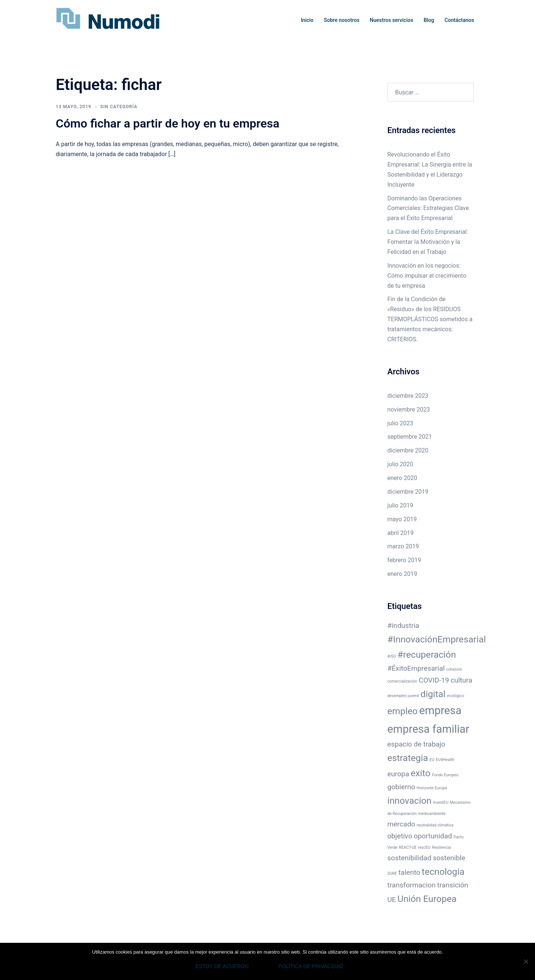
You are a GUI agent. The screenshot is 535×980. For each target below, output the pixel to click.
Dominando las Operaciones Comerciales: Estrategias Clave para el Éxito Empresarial (428, 208)
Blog (429, 20)
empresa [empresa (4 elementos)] (440, 710)
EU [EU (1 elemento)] (432, 760)
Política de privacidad (311, 966)
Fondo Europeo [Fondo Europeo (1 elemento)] (445, 775)
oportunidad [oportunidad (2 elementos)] (433, 836)
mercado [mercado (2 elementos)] (401, 824)
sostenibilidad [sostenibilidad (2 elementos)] (409, 858)
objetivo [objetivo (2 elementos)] (400, 836)
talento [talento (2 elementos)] (409, 872)
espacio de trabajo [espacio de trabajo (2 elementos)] (416, 744)
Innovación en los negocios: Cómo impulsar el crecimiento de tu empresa (427, 276)
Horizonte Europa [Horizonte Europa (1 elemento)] (432, 788)
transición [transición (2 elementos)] (453, 885)
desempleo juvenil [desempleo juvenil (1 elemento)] (403, 696)
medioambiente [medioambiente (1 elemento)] (432, 814)
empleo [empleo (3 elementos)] (403, 711)
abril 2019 (401, 533)
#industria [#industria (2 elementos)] (403, 626)
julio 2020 (401, 464)
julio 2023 (401, 423)
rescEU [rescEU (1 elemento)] (424, 847)
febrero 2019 (404, 560)
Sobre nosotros (342, 20)
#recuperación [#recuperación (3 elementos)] (427, 655)
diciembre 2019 (408, 492)
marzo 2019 (403, 546)
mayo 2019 (402, 519)
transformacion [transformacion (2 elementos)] (412, 885)
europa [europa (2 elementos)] (398, 774)
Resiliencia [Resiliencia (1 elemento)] (441, 847)
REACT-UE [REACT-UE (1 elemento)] (408, 847)
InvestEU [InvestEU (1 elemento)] (440, 802)
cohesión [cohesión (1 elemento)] (454, 669)
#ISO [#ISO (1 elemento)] (392, 656)
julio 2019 (401, 505)
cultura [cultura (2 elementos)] (461, 680)
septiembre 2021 (410, 437)
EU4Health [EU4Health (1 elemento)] (445, 760)
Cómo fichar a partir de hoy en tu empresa (168, 123)
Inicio (307, 20)
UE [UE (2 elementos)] (392, 900)
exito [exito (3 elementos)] (420, 773)
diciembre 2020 (408, 450)
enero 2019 (402, 574)
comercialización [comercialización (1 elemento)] (403, 681)
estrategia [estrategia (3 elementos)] (408, 758)
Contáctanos (459, 20)
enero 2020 (402, 478)
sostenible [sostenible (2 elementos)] (449, 858)
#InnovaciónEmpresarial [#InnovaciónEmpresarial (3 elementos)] (437, 639)
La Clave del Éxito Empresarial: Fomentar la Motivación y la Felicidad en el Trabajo (428, 242)
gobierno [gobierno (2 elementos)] (401, 787)
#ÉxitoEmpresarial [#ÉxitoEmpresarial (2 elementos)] (416, 668)
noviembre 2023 (409, 410)
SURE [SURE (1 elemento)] (392, 873)
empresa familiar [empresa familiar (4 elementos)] (428, 729)
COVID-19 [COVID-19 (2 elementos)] (434, 680)
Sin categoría (119, 107)
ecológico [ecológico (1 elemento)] (455, 696)
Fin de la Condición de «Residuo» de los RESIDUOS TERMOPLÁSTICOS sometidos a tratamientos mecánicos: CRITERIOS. (430, 319)
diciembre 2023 (408, 396)
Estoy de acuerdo (222, 966)
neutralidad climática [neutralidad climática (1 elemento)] (435, 825)
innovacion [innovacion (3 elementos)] (410, 801)
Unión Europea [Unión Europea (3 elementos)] (427, 899)
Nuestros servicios (391, 20)
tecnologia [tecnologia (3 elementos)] (443, 872)
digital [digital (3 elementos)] (433, 694)
